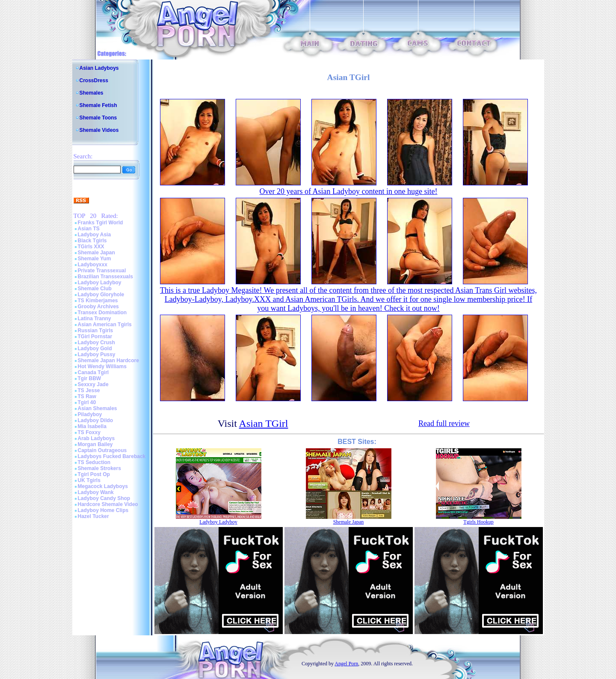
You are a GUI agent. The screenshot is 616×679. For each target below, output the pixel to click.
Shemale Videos (99, 130)
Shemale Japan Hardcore (108, 360)
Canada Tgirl (93, 372)
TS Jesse (89, 390)
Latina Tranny (95, 319)
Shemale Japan (96, 253)
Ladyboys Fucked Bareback (112, 456)
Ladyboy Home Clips (103, 510)
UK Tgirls (89, 480)
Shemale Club (95, 289)
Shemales (92, 93)
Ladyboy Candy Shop (104, 498)
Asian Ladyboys (99, 68)
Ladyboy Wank (96, 492)
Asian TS (89, 229)
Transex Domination (102, 313)
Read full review (444, 423)
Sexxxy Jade (93, 384)
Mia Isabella (92, 426)
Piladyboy (90, 414)
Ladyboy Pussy (97, 354)
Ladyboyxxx (93, 265)
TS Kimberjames (98, 301)
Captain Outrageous (102, 450)
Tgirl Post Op (94, 474)
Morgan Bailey (95, 444)
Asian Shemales (98, 408)
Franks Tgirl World (101, 223)
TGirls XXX (91, 247)
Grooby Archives (98, 307)
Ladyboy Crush (96, 342)
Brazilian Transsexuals (105, 277)
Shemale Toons (98, 118)
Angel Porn (346, 664)
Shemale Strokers (99, 468)
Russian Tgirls (96, 331)
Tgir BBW (90, 378)
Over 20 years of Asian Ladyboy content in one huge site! (349, 191)
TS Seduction (94, 462)
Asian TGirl (264, 423)
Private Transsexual (102, 271)
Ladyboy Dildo (96, 420)
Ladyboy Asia (95, 235)
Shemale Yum (95, 259)
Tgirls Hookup (478, 522)
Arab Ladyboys (96, 438)
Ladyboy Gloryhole (101, 295)
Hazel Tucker (93, 516)
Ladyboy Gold (95, 348)
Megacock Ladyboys (103, 486)
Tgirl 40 (87, 402)
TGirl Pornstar (95, 337)
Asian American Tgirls (105, 325)
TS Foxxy (89, 432)
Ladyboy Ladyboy (100, 283)
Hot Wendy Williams (102, 366)
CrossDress (94, 80)
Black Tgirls (92, 241)
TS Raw (87, 396)
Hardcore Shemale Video (108, 504)
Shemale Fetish (98, 105)
